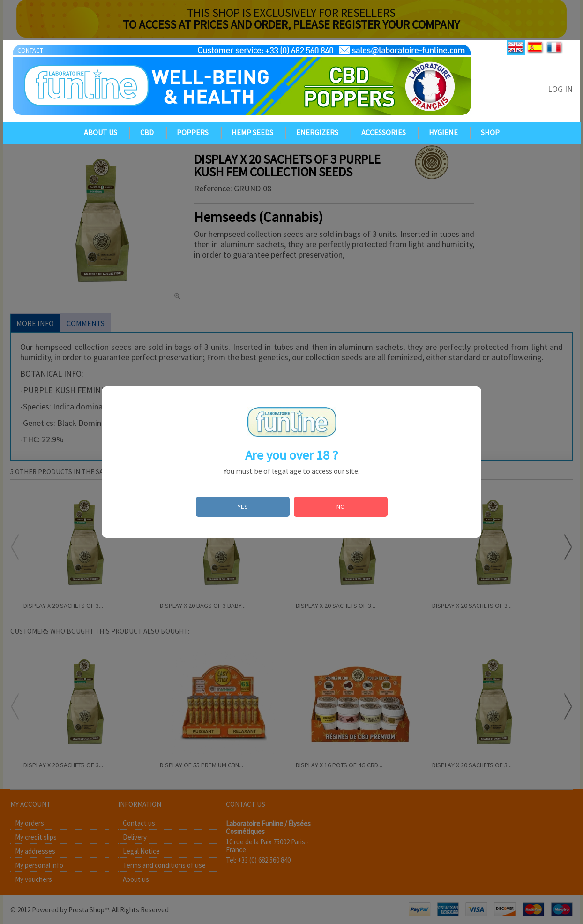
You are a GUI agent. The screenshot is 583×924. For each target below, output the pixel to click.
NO (341, 507)
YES (243, 507)
